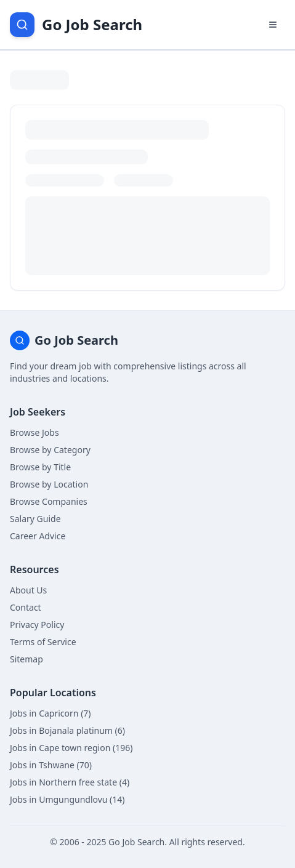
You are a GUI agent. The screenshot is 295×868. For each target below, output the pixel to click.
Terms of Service (43, 642)
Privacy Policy (37, 625)
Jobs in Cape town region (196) (71, 748)
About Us (28, 590)
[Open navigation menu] (273, 25)
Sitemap (26, 659)
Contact (26, 607)
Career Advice (38, 536)
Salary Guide (35, 519)
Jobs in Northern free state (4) (70, 782)
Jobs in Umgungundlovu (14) (67, 799)
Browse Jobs (34, 432)
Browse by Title (40, 467)
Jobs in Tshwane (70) (51, 765)
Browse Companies (49, 501)
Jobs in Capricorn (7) (51, 713)
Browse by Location (49, 484)
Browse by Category (50, 450)
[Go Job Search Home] (76, 25)
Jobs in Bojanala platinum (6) (67, 730)
